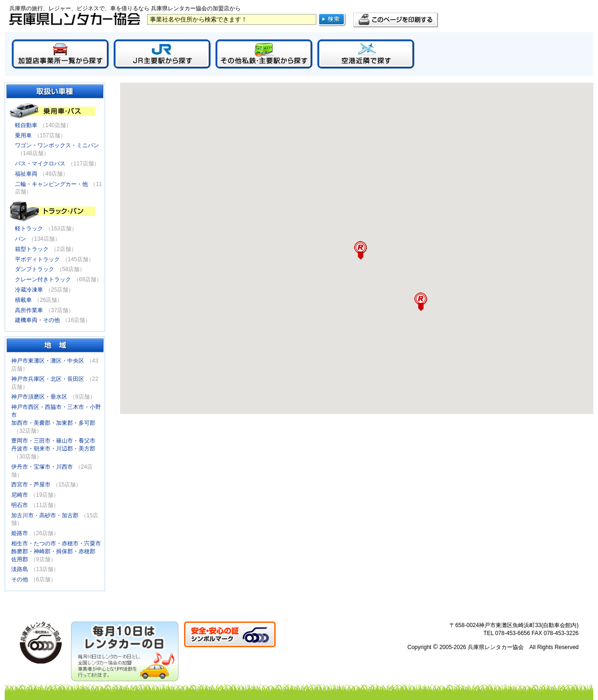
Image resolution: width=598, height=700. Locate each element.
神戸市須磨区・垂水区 (39, 397)
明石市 (20, 505)
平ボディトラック (37, 259)
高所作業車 (29, 310)
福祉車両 (26, 174)
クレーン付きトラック (43, 279)
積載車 (23, 300)
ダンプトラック (35, 269)
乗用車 (23, 136)
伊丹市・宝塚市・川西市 (42, 467)
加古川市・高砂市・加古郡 (45, 515)
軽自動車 (26, 125)
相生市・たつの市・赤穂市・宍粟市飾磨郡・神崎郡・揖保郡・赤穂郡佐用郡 (56, 551)
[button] (421, 302)
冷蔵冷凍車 (29, 290)
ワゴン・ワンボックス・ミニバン (57, 145)
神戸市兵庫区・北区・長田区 (48, 379)
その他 (20, 579)
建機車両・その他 (37, 320)
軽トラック (29, 229)
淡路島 (20, 569)
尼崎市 (20, 495)
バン (21, 239)
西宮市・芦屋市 (31, 485)
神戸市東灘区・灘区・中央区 (48, 361)
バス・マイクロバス (40, 164)
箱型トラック (32, 249)
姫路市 (20, 533)
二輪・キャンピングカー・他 (51, 184)
